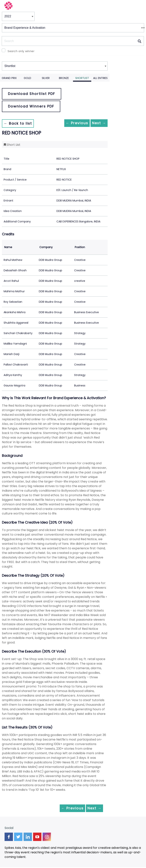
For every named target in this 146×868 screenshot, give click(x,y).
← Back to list (21, 123)
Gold (27, 78)
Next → (96, 123)
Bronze (64, 78)
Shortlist (82, 78)
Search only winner (21, 51)
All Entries (100, 78)
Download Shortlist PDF (32, 94)
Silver (46, 78)
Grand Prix (9, 78)
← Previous (68, 123)
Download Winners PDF (31, 106)
